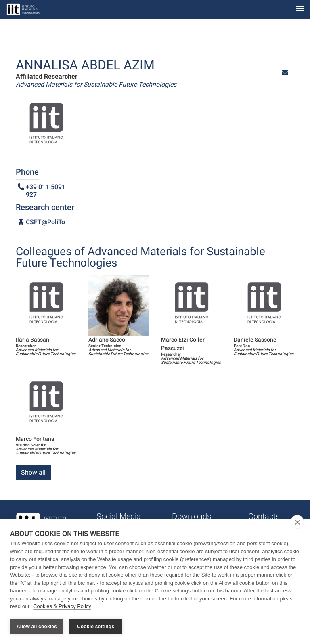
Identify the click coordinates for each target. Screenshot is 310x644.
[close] (297, 523)
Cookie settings (96, 627)
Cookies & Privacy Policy (62, 607)
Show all (33, 472)
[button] (285, 73)
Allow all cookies (37, 627)
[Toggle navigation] (300, 9)
